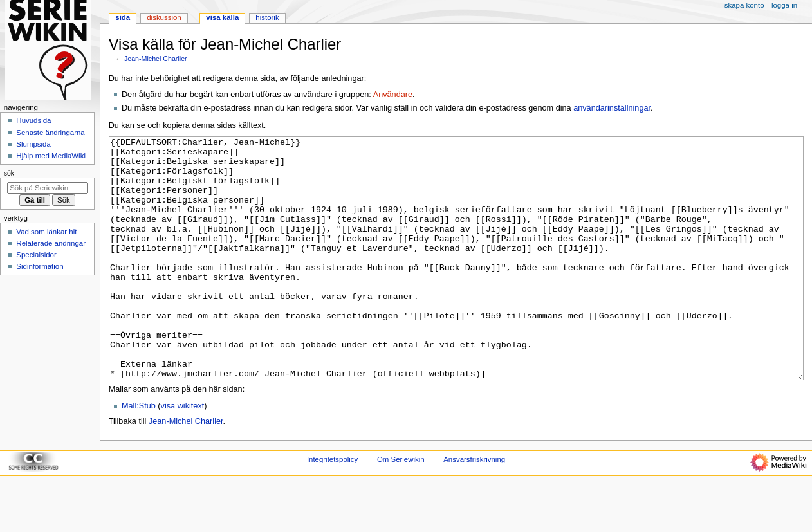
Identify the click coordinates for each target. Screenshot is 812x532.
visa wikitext (183, 454)
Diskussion (164, 17)
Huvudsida (33, 120)
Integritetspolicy (332, 508)
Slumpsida (33, 144)
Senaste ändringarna (50, 133)
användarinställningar (612, 108)
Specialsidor (36, 255)
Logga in (784, 5)
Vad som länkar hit (46, 232)
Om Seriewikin (401, 508)
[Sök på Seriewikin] (47, 188)
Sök (9, 173)
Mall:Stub (139, 454)
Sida (123, 17)
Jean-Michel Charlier (156, 59)
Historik (267, 17)
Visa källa (222, 17)
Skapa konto (744, 5)
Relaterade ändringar (51, 243)
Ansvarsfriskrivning (474, 508)
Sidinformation (40, 266)
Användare (393, 95)
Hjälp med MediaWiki (51, 156)
